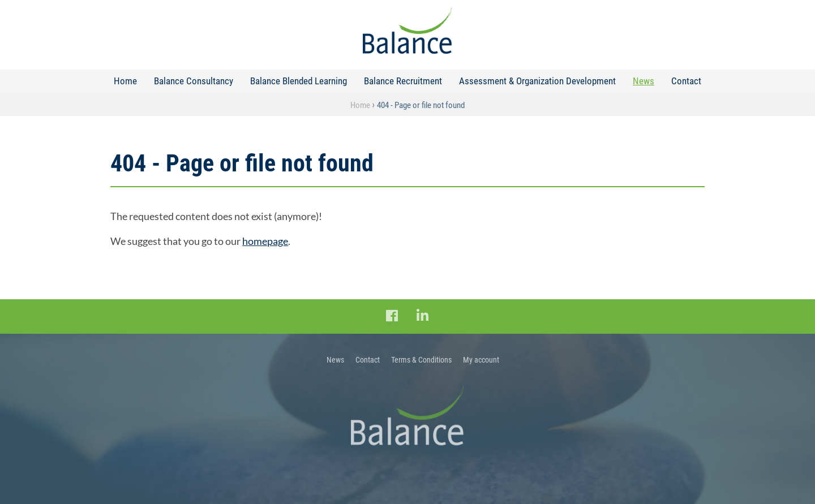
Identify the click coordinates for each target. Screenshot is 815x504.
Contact (686, 81)
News (644, 81)
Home (125, 81)
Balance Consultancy (194, 81)
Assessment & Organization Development (537, 81)
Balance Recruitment (403, 81)
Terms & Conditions (421, 360)
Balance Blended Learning (299, 81)
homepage (265, 241)
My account (481, 360)
